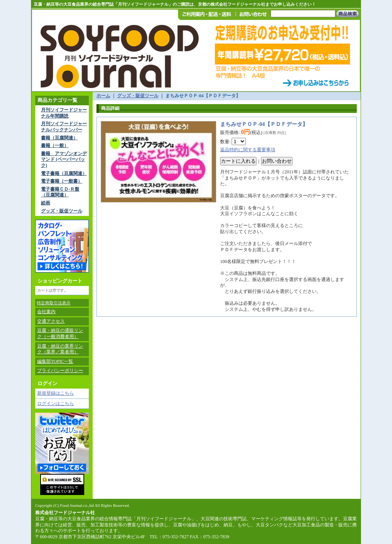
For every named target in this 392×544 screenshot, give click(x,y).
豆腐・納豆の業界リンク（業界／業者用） (60, 349)
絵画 (46, 203)
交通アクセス (51, 321)
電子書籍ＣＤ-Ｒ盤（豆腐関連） (60, 192)
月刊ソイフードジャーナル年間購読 (64, 113)
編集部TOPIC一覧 (55, 361)
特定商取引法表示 (54, 303)
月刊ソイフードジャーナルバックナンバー (64, 127)
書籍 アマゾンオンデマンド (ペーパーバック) (64, 159)
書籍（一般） (55, 145)
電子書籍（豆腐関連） (64, 173)
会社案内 (46, 312)
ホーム (103, 96)
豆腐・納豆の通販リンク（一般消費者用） (60, 333)
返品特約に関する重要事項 (248, 150)
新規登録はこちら (56, 393)
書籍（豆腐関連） (59, 138)
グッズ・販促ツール (62, 211)
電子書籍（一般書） (62, 181)
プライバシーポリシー (60, 371)
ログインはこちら (56, 404)
